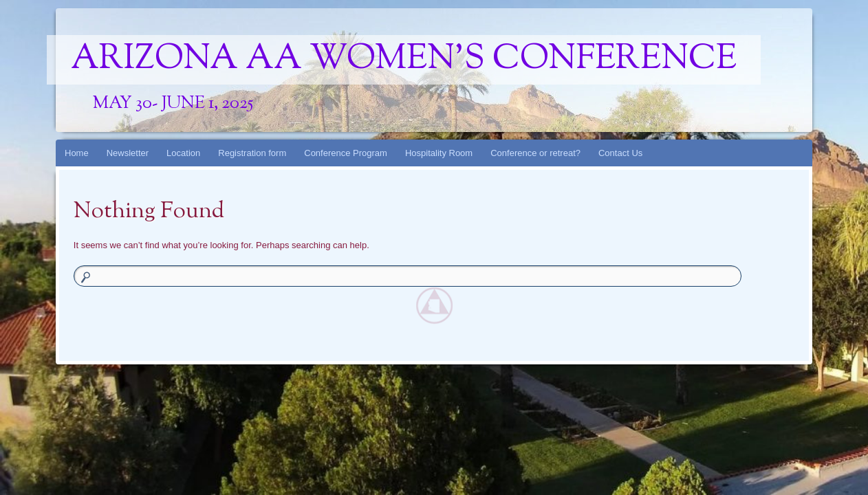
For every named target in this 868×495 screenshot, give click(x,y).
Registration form (252, 153)
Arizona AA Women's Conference (404, 60)
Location (183, 153)
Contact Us (620, 153)
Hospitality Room (439, 153)
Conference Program (346, 153)
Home (77, 153)
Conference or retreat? (535, 153)
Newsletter (128, 153)
